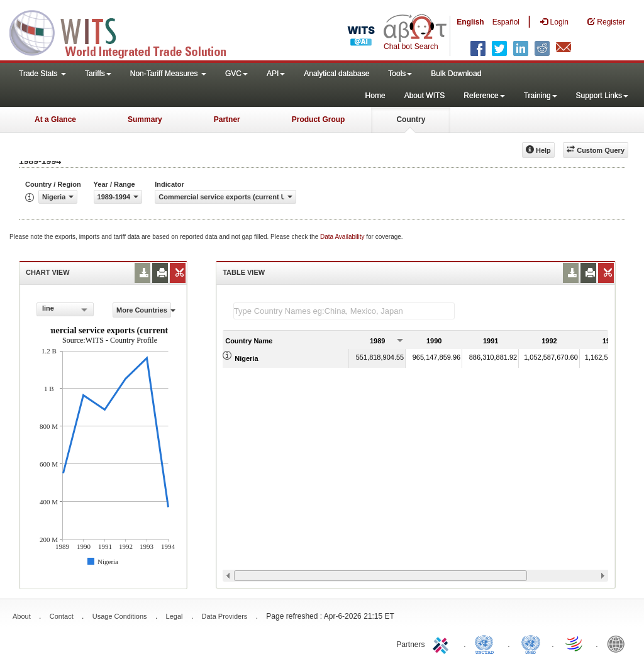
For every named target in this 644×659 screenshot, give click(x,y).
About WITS (425, 96)
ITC (443, 643)
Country (411, 119)
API (276, 74)
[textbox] (344, 311)
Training (541, 96)
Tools (400, 74)
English (470, 22)
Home (375, 96)
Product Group (319, 119)
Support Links (602, 96)
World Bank (619, 643)
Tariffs (98, 74)
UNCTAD (487, 643)
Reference (484, 96)
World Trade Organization (575, 643)
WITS (126, 31)
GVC (236, 74)
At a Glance (55, 119)
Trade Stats (42, 74)
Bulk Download (456, 74)
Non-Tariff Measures (168, 74)
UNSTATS (531, 643)
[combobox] (65, 309)
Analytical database (336, 74)
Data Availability (343, 237)
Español (506, 22)
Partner (227, 119)
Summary (145, 119)
